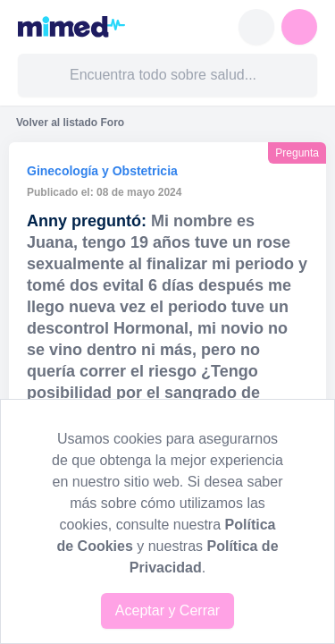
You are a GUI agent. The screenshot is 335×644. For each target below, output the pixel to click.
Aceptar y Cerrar (167, 610)
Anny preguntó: (87, 221)
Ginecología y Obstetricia (102, 171)
